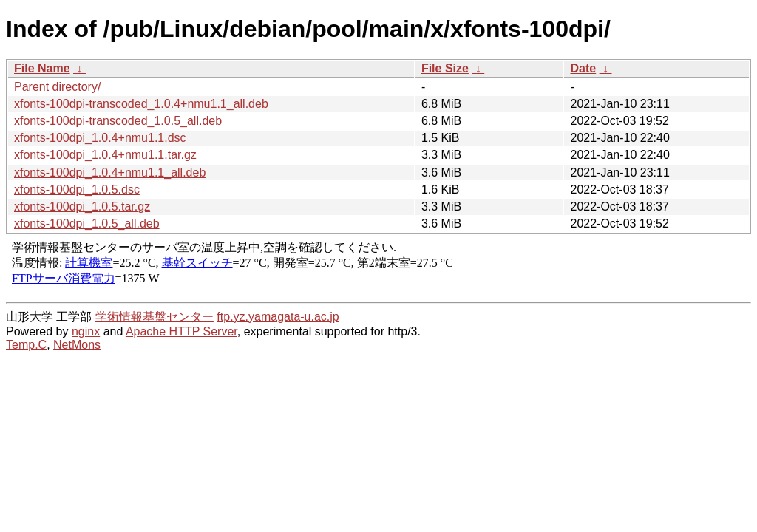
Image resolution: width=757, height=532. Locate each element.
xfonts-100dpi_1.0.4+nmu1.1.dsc (100, 138)
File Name (42, 68)
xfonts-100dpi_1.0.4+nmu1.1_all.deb (110, 173)
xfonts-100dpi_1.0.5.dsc (77, 190)
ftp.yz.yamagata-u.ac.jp (278, 317)
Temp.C (26, 345)
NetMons (77, 345)
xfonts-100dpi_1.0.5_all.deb (87, 224)
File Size (445, 68)
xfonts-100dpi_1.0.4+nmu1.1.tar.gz (105, 155)
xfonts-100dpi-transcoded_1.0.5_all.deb (118, 121)
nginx (86, 331)
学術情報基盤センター (155, 317)
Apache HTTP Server (181, 331)
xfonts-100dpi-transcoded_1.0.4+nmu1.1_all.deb (141, 104)
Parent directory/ (57, 87)
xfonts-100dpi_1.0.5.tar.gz (82, 207)
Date (583, 68)
